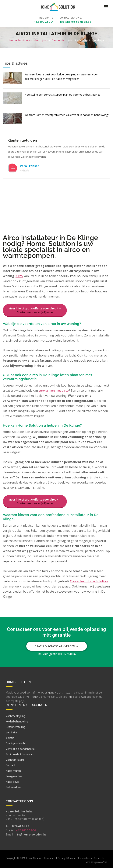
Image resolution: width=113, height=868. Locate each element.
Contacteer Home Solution (89, 581)
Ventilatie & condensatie (20, 749)
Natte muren (13, 771)
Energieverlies (14, 776)
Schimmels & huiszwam (20, 754)
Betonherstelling (16, 727)
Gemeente (58, 40)
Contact (10, 765)
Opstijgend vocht (16, 743)
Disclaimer (50, 858)
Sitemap (72, 858)
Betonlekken (13, 787)
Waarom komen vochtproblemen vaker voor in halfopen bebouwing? (67, 115)
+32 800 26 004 (44, 22)
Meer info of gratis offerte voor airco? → (35, 310)
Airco (19, 276)
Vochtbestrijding (15, 716)
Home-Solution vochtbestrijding (29, 40)
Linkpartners (85, 858)
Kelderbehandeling (17, 722)
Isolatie (10, 738)
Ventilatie (11, 732)
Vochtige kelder (15, 760)
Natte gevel (12, 782)
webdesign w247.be (97, 862)
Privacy (62, 858)
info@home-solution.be (75, 22)
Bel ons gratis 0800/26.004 (57, 654)
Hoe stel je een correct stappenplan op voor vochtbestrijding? (62, 95)
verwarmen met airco (54, 391)
